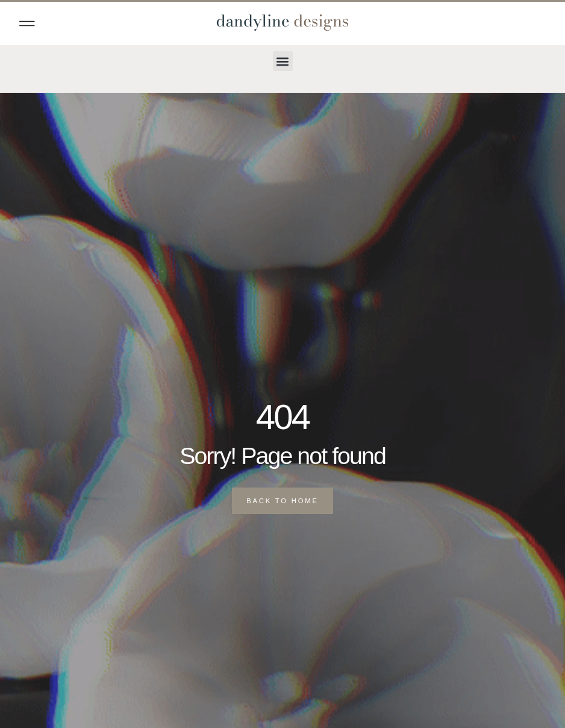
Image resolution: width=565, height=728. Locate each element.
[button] (27, 24)
